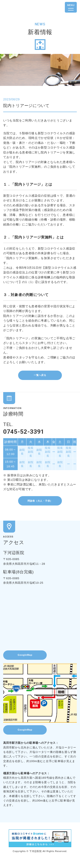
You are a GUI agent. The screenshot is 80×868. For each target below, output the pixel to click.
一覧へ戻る (40, 376)
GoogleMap (28, 661)
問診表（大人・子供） (40, 505)
